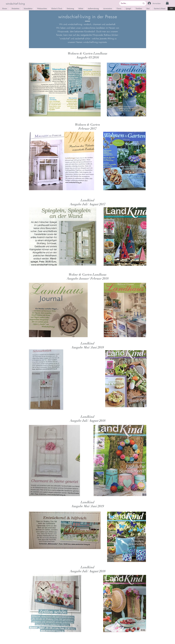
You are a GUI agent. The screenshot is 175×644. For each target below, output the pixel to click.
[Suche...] (129, 3)
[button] (167, 3)
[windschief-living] (16, 4)
